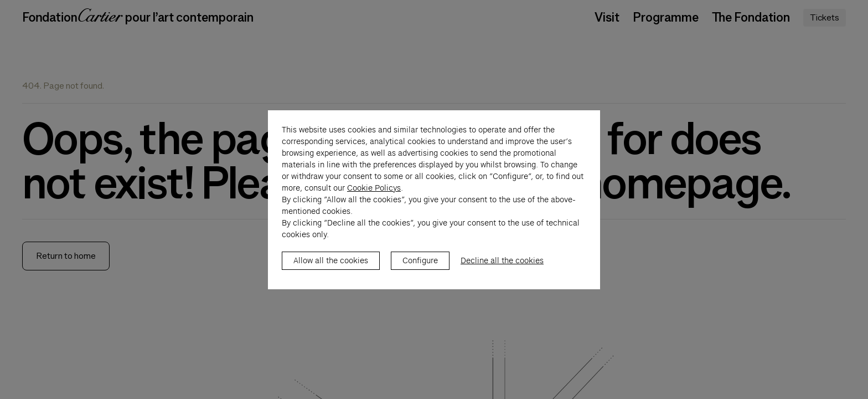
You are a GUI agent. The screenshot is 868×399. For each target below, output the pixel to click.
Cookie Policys (374, 199)
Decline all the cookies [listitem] (502, 272)
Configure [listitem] (420, 272)
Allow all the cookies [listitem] (331, 272)
